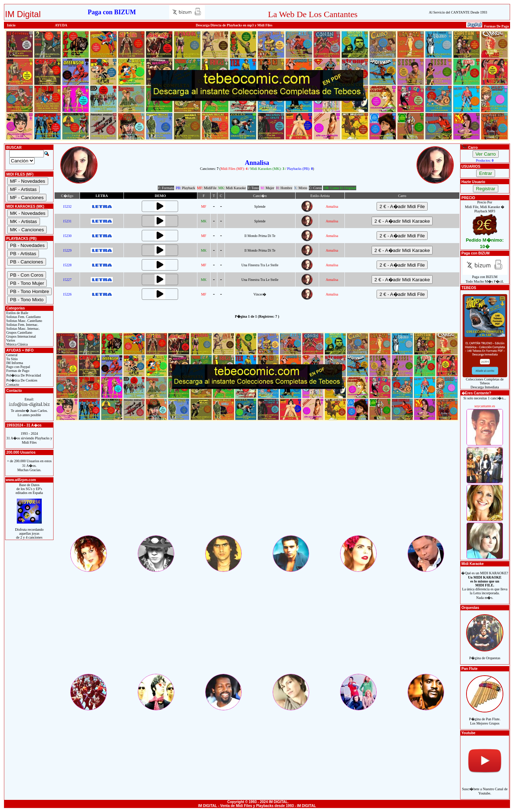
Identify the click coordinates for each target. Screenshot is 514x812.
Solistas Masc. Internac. (22, 329)
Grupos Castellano (19, 332)
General (11, 355)
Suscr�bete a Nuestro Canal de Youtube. (485, 787)
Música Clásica (17, 344)
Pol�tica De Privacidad (23, 375)
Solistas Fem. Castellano (23, 317)
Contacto (12, 385)
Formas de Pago (17, 371)
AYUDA (61, 25)
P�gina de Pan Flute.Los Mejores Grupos (485, 717)
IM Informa (14, 363)
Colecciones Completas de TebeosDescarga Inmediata (485, 382)
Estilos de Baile (17, 313)
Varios (10, 340)
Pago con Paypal (18, 367)
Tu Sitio (11, 359)
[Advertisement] (257, 484)
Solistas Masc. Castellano (24, 321)
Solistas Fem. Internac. (22, 325)
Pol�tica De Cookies (21, 380)
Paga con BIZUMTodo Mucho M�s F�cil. (485, 278)
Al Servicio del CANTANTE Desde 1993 (458, 12)
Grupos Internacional (21, 336)
